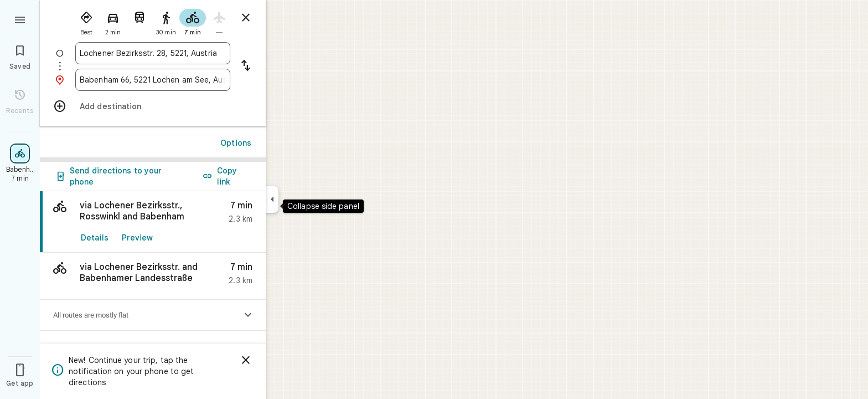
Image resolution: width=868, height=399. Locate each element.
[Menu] (20, 19)
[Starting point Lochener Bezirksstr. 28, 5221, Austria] (153, 53)
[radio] (86, 21)
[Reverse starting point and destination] (246, 66)
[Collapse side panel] (272, 199)
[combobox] (153, 53)
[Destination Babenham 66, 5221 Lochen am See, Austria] (153, 80)
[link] (153, 222)
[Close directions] (246, 18)
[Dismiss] (246, 360)
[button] (153, 276)
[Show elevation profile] (248, 315)
